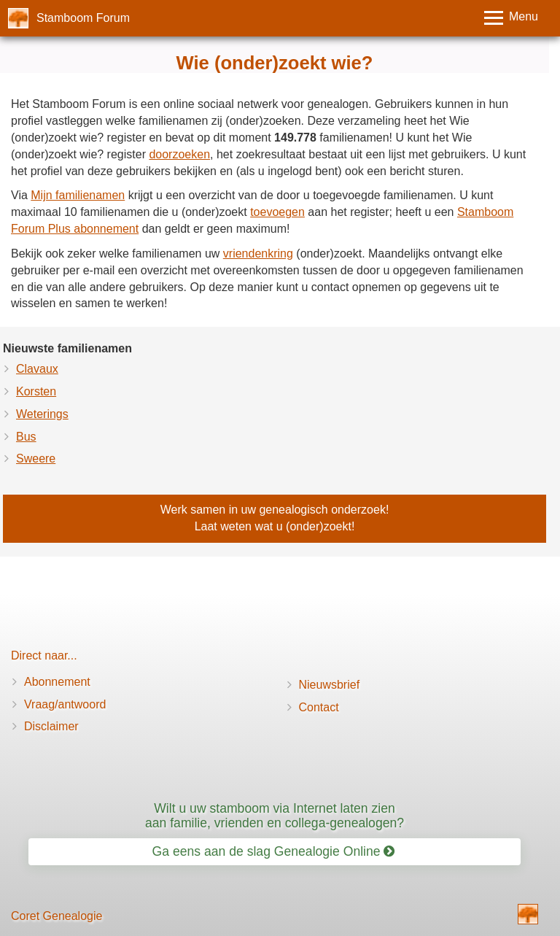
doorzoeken (179, 154)
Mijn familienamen (78, 195)
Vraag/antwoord (65, 704)
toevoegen (277, 212)
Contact (319, 707)
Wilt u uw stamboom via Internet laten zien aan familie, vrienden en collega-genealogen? (275, 815)
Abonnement (57, 682)
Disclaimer (51, 726)
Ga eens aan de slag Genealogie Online (274, 851)
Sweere (36, 459)
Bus (26, 437)
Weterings (42, 414)
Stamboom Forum (83, 18)
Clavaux (37, 369)
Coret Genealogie (57, 916)
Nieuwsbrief (330, 685)
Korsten (36, 391)
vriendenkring (258, 254)
